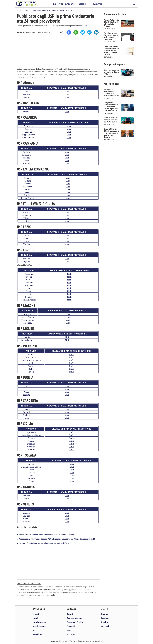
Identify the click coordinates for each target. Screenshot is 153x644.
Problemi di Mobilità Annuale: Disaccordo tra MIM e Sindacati (44, 543)
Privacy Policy (97, 641)
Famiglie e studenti (39, 626)
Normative (71, 634)
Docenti (35, 618)
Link (67, 91)
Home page (105, 614)
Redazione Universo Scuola (26, 32)
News (69, 630)
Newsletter (97, 4)
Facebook (69, 32)
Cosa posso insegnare (74, 618)
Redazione (105, 618)
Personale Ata (37, 634)
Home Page (58, 4)
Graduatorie (71, 626)
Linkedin (96, 32)
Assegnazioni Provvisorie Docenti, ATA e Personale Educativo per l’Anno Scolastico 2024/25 (57, 539)
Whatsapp (76, 32)
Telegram (89, 32)
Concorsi (70, 614)
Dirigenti (36, 614)
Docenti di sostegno (39, 622)
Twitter (83, 32)
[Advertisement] (58, 52)
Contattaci (105, 626)
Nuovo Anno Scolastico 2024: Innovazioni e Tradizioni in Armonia (46, 535)
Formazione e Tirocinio (75, 622)
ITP (34, 630)
